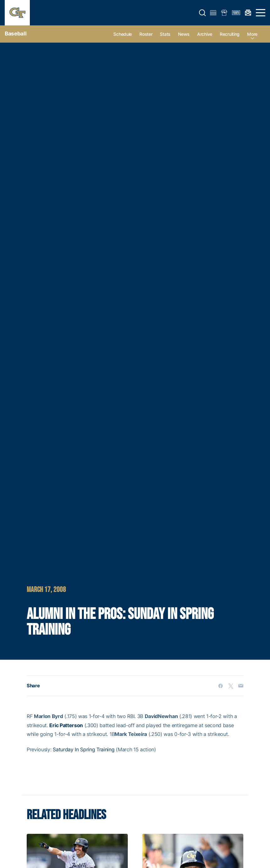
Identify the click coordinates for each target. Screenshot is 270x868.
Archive (205, 34)
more (252, 34)
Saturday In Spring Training (84, 749)
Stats (165, 34)
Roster (146, 34)
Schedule (123, 34)
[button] (202, 13)
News (184, 34)
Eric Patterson (66, 725)
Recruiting (230, 34)
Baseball (16, 34)
